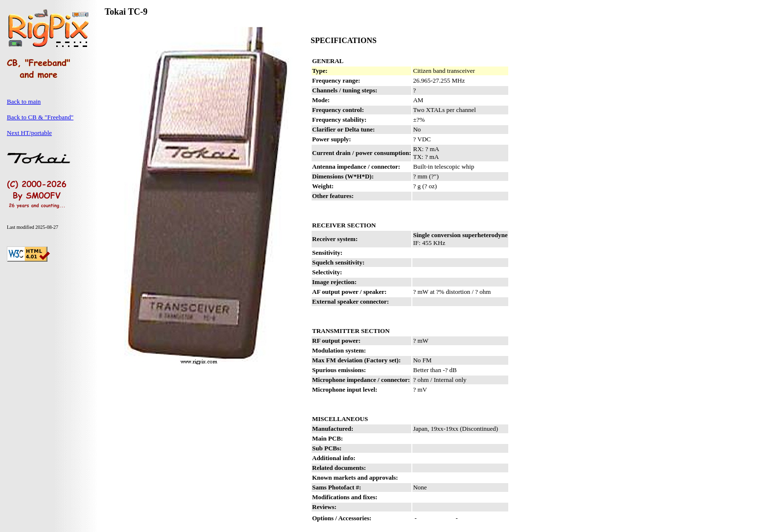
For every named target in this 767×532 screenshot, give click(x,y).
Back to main (24, 101)
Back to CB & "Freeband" (40, 117)
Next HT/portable (29, 133)
